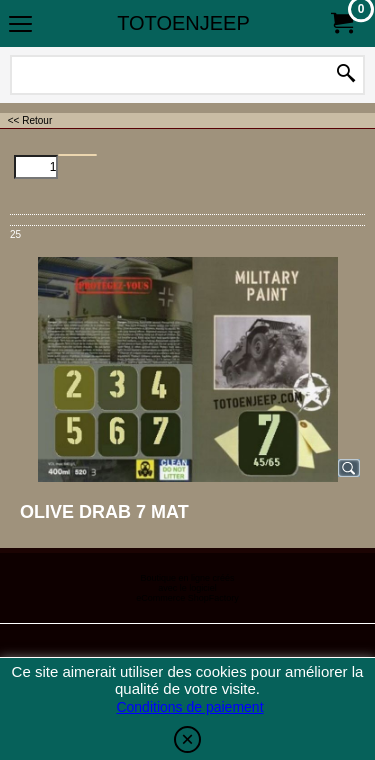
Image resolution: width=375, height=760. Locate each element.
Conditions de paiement (189, 707)
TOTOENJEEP (183, 23)
